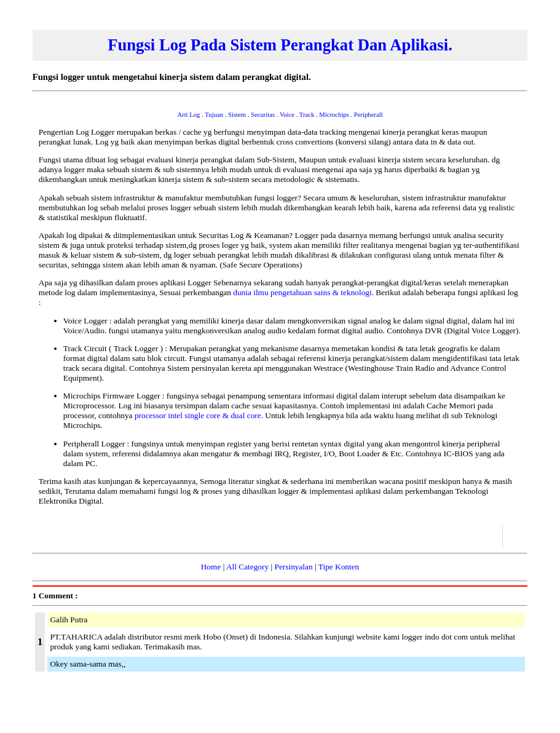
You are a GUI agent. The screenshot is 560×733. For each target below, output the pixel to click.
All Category (247, 567)
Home (211, 567)
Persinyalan (293, 567)
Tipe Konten (339, 567)
